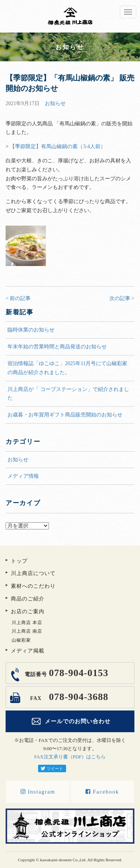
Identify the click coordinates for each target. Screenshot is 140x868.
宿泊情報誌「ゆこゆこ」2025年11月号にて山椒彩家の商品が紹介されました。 (67, 368)
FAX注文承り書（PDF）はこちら (70, 757)
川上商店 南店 (27, 631)
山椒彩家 (21, 640)
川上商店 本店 (27, 623)
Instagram (38, 792)
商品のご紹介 (28, 599)
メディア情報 (23, 476)
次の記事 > (122, 298)
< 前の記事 (18, 298)
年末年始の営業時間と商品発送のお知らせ (57, 347)
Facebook (102, 792)
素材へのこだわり (33, 586)
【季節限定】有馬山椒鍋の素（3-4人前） (58, 146)
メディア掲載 (28, 651)
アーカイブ (70, 518)
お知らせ (55, 103)
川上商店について (33, 573)
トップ (19, 561)
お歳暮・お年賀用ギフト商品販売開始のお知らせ (65, 415)
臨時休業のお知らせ (31, 330)
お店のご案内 (28, 612)
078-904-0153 (66, 673)
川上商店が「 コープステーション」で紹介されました (68, 394)
